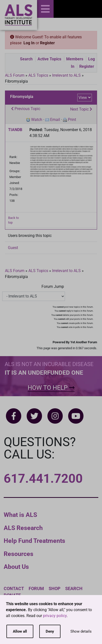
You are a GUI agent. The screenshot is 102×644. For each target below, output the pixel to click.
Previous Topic (26, 109)
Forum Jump (53, 287)
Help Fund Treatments (34, 541)
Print (72, 120)
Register (47, 43)
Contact (14, 588)
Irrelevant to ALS (66, 75)
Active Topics (49, 59)
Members (75, 59)
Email (55, 120)
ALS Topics (38, 75)
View (83, 98)
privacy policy (55, 616)
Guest (13, 248)
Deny (50, 631)
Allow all (20, 631)
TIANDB (15, 130)
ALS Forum (15, 75)
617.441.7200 (43, 479)
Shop (55, 588)
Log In (29, 43)
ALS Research (23, 528)
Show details (81, 631)
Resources (19, 554)
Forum (36, 588)
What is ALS (20, 515)
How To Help (51, 388)
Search (26, 59)
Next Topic (81, 109)
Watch (37, 120)
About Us (16, 567)
